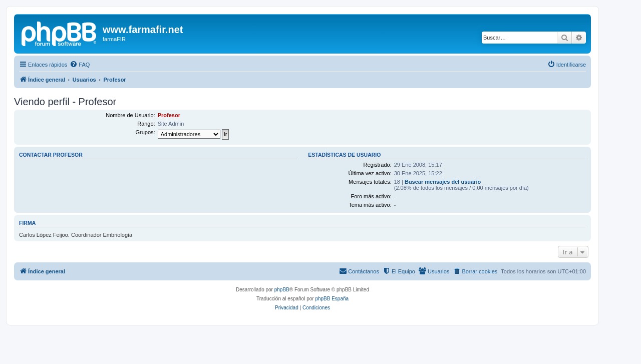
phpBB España (332, 299)
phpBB (282, 290)
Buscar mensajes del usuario (443, 182)
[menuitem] (80, 65)
